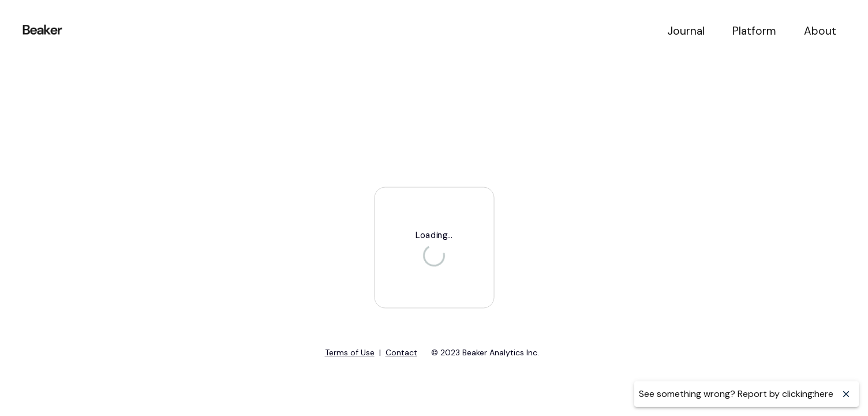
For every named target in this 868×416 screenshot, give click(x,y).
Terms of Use (350, 352)
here (824, 394)
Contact (401, 352)
